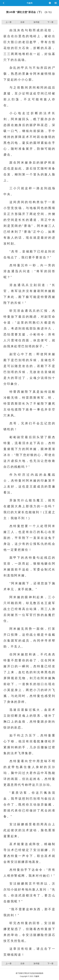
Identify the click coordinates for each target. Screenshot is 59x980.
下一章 (50, 22)
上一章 (9, 22)
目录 (22, 22)
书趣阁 (30, 3)
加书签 (37, 22)
